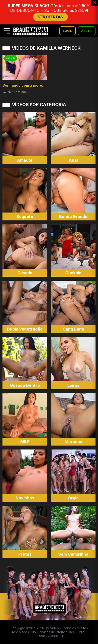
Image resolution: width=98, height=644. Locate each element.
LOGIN (68, 31)
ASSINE (87, 31)
